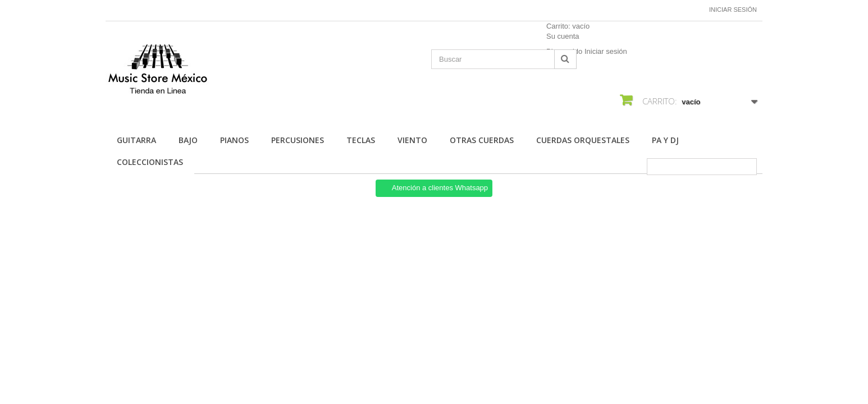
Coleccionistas (150, 162)
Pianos (234, 140)
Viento (412, 140)
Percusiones (298, 140)
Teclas (361, 140)
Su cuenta (563, 36)
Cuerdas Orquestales (583, 140)
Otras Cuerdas (482, 140)
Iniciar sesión (733, 10)
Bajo (188, 140)
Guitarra (136, 140)
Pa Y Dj (665, 140)
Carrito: (568, 26)
